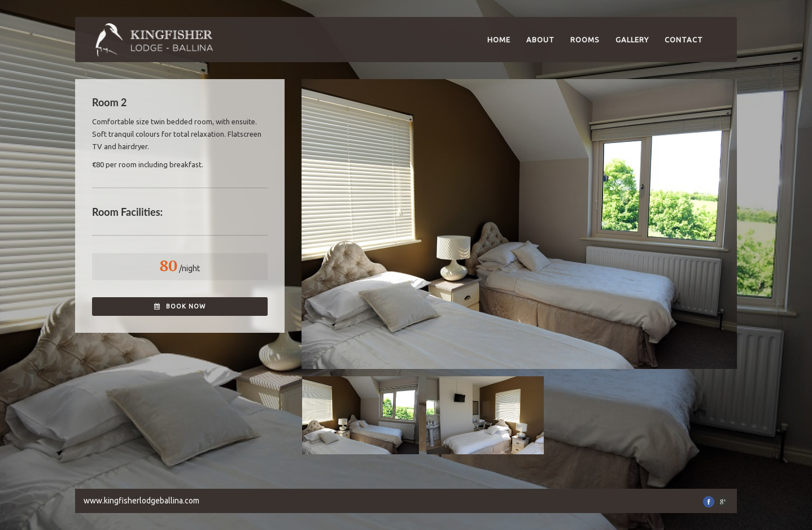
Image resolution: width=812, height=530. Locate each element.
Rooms (585, 40)
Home (499, 40)
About (540, 40)
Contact (684, 40)
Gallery (632, 40)
